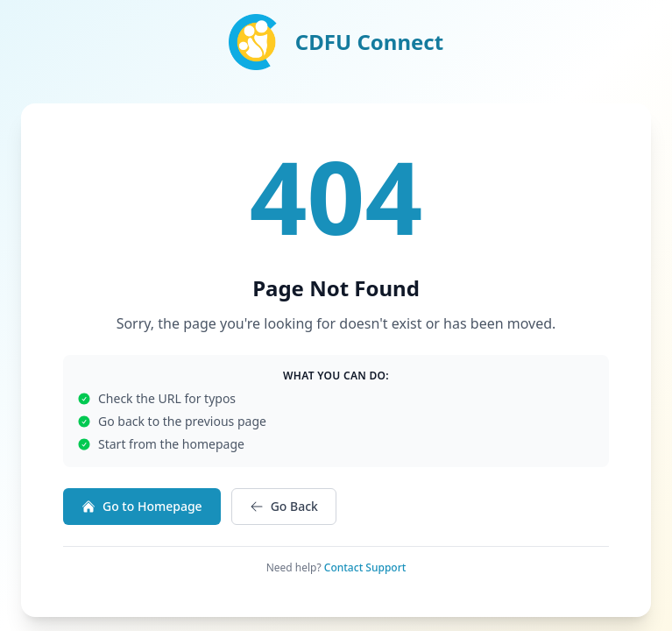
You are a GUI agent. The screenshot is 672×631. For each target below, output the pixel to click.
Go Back (284, 506)
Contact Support (365, 567)
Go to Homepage (142, 506)
